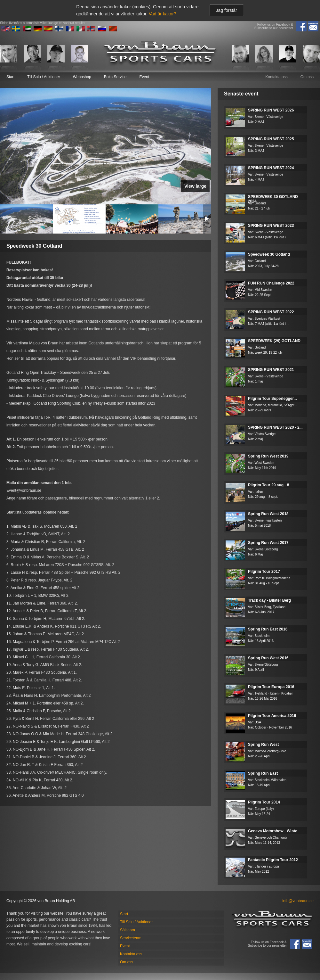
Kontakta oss (276, 77)
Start (10, 77)
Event (144, 77)
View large (195, 186)
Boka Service (115, 77)
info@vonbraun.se (298, 901)
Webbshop (82, 77)
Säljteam (128, 930)
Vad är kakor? (163, 14)
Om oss (307, 77)
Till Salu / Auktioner (44, 77)
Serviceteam (131, 938)
